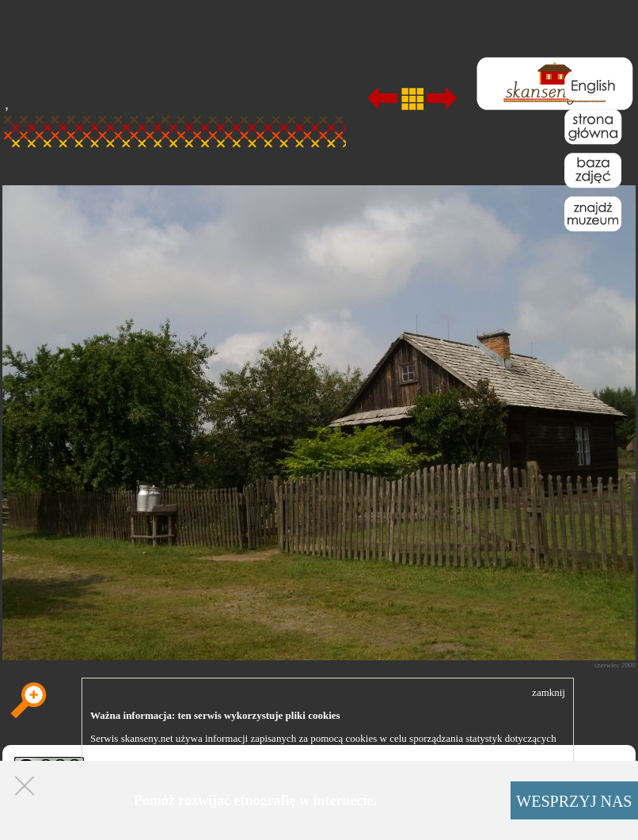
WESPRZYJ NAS (574, 801)
